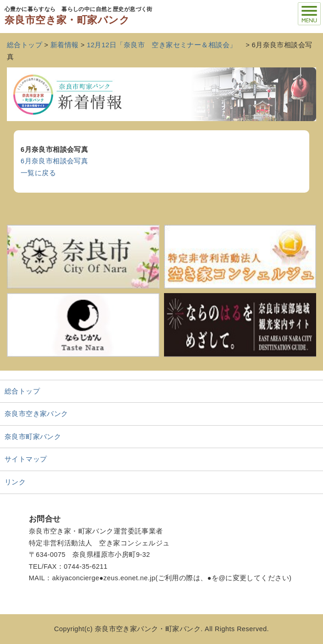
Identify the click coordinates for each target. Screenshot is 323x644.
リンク (15, 482)
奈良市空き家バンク (36, 414)
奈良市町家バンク (33, 437)
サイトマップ (26, 459)
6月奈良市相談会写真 (54, 161)
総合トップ (22, 391)
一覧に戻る (38, 173)
